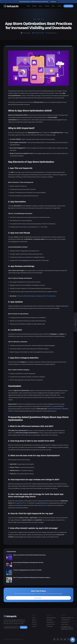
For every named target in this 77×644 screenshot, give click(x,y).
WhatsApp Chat (65, 622)
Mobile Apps (50, 620)
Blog (39, 19)
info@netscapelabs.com (67, 618)
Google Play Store (20, 506)
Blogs (53, 6)
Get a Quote (68, 6)
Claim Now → (54, 2)
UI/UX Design (50, 626)
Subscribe (24, 627)
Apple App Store (43, 508)
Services (34, 6)
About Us (34, 622)
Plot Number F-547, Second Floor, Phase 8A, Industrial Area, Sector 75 (67, 628)
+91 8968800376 (65, 620)
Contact (59, 6)
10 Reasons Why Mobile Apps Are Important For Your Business (36, 299)
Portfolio (47, 6)
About (41, 6)
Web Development (51, 618)
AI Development (50, 622)
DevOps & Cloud (51, 624)
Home (28, 6)
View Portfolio (65, 624)
